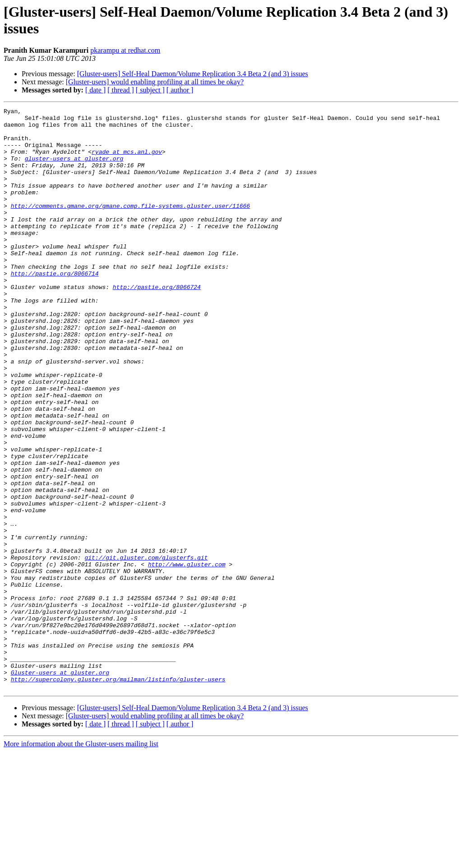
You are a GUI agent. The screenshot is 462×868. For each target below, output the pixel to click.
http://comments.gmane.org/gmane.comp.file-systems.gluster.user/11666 (130, 226)
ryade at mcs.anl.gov (127, 161)
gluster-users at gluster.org (74, 169)
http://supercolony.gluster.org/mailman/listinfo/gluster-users (118, 794)
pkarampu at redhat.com (125, 50)
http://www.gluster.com (187, 656)
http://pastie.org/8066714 (55, 307)
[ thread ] (121, 90)
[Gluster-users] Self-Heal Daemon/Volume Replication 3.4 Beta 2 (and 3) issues (193, 74)
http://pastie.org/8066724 (157, 323)
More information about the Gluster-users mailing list (81, 860)
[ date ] (95, 90)
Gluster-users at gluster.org (60, 786)
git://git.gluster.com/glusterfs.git (146, 648)
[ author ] (180, 90)
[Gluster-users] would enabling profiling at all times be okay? (155, 82)
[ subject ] (150, 90)
